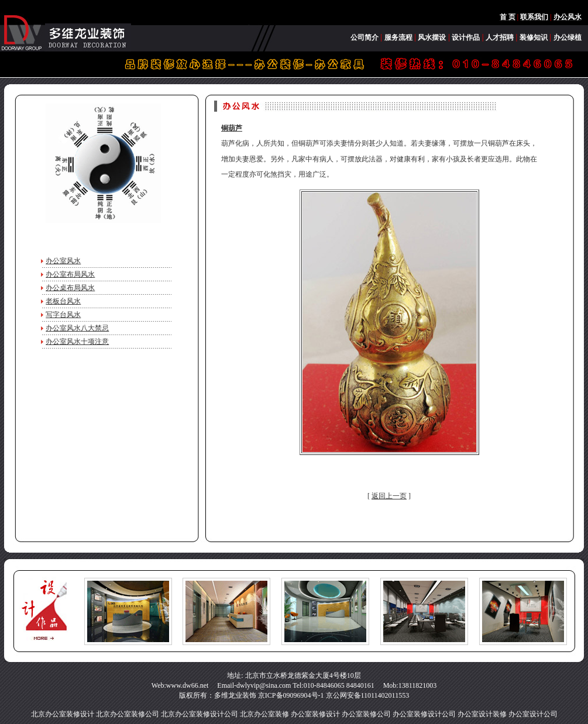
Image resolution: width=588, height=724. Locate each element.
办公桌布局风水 (70, 288)
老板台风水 (63, 301)
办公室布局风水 (70, 274)
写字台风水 (63, 315)
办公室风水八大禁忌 (77, 328)
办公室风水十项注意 (77, 342)
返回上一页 (389, 496)
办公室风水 (63, 261)
